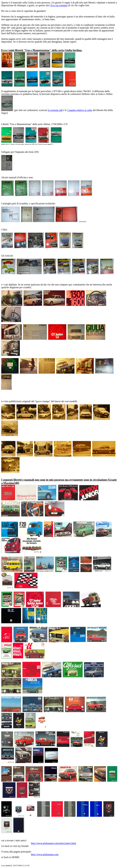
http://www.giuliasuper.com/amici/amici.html (54, 843)
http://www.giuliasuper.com (45, 854)
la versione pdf (55, 110)
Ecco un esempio (59, 5)
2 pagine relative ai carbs (80, 110)
